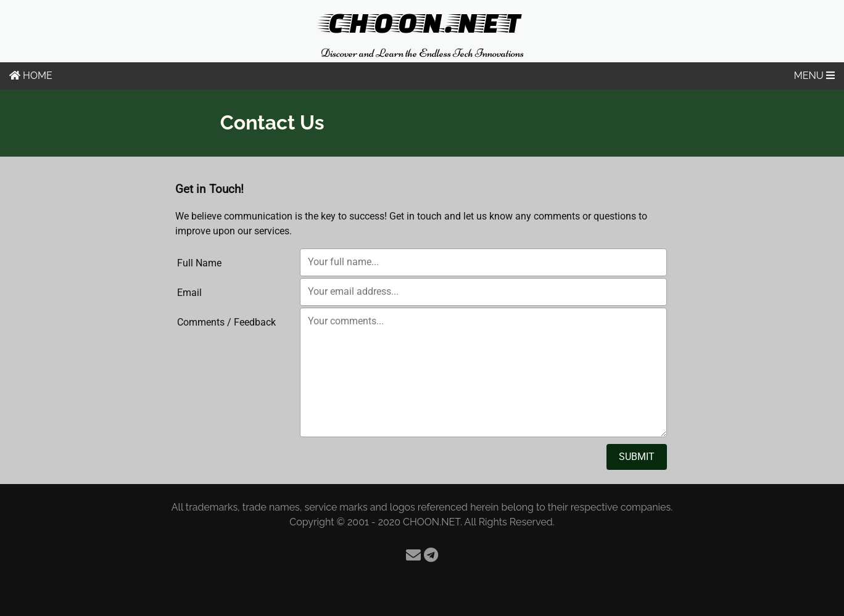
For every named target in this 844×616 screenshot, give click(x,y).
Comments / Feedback (226, 322)
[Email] (413, 555)
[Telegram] (431, 555)
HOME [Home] (31, 76)
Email (189, 293)
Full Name (199, 263)
